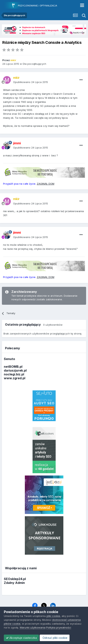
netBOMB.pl (13, 367)
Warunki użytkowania (33, 627)
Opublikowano (31, 82)
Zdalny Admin (14, 583)
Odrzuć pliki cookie (55, 638)
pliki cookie (53, 616)
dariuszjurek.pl (15, 370)
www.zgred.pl (15, 378)
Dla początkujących (34, 64)
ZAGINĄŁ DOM (46, 184)
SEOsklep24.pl (15, 579)
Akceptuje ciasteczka (21, 638)
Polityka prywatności (59, 627)
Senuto (9, 359)
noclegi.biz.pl (14, 374)
